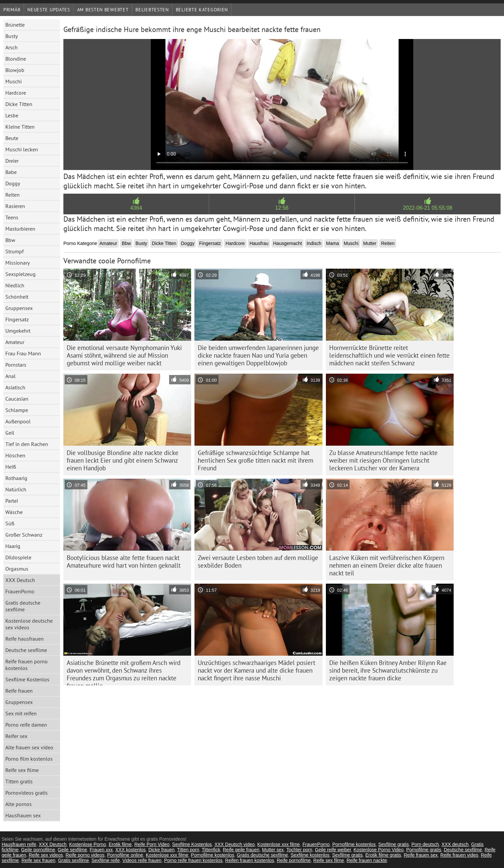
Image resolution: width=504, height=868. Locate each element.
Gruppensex (19, 308)
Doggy (13, 183)
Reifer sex (16, 736)
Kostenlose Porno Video (379, 850)
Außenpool (18, 421)
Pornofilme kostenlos (354, 844)
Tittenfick (211, 850)
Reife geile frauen (241, 850)
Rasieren (15, 206)
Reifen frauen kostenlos (250, 860)
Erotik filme (120, 844)
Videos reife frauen (142, 860)
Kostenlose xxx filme (279, 844)
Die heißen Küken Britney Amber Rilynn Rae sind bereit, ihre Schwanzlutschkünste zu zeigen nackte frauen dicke (388, 670)
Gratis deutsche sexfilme (23, 606)
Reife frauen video (459, 855)
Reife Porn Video (152, 844)
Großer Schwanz (24, 535)
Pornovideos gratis (27, 793)
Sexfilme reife (106, 860)
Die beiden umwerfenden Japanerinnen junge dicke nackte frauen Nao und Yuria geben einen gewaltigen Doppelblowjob (258, 355)
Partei (12, 501)
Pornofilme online (125, 855)
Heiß (11, 467)
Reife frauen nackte (367, 860)
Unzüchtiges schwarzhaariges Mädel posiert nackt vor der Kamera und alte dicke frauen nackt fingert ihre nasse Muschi (257, 670)
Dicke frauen (162, 850)
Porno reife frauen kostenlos (193, 860)
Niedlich (15, 285)
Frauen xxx (101, 850)
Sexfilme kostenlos (310, 855)
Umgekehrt (18, 331)
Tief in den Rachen (27, 444)
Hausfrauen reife (19, 844)
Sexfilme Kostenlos (27, 679)
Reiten (13, 195)
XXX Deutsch (20, 580)
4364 (136, 208)
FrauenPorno (20, 591)
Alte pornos (19, 804)
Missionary (18, 263)
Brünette (15, 25)
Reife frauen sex (421, 855)
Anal (11, 376)
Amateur (15, 342)
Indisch (314, 243)
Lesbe (12, 115)
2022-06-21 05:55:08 (428, 208)
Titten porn (188, 850)
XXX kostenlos (131, 850)
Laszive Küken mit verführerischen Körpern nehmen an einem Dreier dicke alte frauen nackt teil (387, 565)
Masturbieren (20, 229)
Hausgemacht (288, 243)
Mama (332, 243)
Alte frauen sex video (29, 747)
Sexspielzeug (21, 274)
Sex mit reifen (21, 713)
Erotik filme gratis (383, 855)
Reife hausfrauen (25, 639)
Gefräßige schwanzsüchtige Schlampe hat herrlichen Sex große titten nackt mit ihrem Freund (256, 460)
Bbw (10, 240)
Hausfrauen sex (23, 815)
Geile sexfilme (72, 850)
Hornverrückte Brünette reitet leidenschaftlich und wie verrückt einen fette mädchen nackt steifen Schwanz (389, 355)
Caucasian (17, 399)
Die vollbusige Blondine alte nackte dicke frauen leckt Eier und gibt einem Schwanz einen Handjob (123, 460)
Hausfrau (259, 243)
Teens (12, 217)
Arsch (12, 47)
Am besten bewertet (103, 10)
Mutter (370, 243)
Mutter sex (273, 850)
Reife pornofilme (294, 860)
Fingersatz (17, 319)
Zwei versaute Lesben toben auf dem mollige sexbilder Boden (258, 561)
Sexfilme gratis (394, 844)
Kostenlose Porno (88, 844)
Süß (10, 523)
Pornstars (16, 365)
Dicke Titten (19, 104)
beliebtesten (152, 10)
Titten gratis (19, 781)
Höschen (15, 455)
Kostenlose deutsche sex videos (29, 624)
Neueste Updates (49, 10)
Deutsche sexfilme (26, 650)
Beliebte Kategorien (202, 10)
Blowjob (15, 70)
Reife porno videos (85, 855)
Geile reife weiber (333, 850)
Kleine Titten (20, 127)
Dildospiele (18, 557)
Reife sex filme (22, 770)
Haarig (13, 546)
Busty (12, 36)
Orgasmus (17, 569)
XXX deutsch (455, 844)
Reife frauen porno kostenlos (27, 665)
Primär (12, 10)
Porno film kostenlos (29, 759)
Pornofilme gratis (424, 850)
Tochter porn (299, 850)
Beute (12, 138)
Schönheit (17, 297)
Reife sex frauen (38, 860)
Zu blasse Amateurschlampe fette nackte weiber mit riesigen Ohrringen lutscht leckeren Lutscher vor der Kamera (383, 460)
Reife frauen (19, 691)
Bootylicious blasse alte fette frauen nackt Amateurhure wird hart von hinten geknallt (124, 561)
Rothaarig (16, 478)
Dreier (12, 161)
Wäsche (14, 512)
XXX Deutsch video (235, 844)
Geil (10, 433)
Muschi (14, 81)
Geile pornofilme (38, 850)
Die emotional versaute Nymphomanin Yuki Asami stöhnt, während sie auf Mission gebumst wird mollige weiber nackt (124, 355)
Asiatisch (15, 387)
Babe (11, 172)
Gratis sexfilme (74, 860)
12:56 (282, 208)
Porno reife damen (26, 725)
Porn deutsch (425, 844)
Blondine (16, 59)
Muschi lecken (22, 149)
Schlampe (17, 410)
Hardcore (16, 93)
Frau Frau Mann (23, 353)
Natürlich (16, 489)
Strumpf (15, 251)
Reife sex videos (46, 855)
